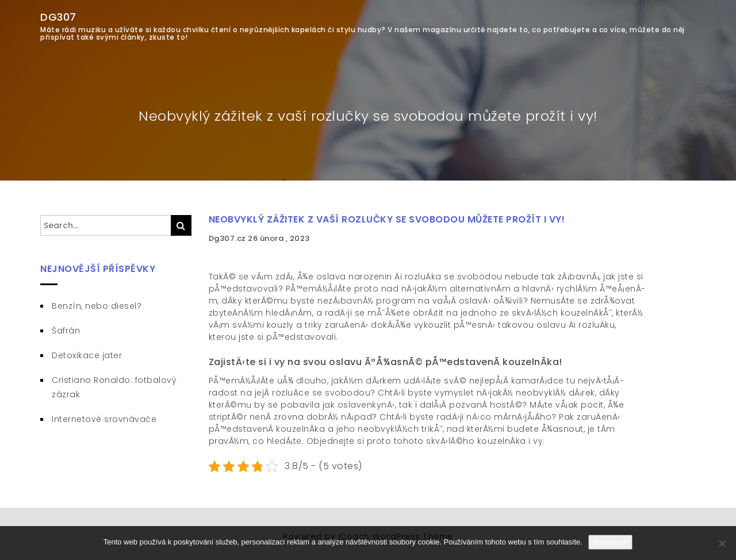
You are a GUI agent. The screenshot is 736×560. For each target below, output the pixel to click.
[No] (722, 543)
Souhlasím (610, 542)
